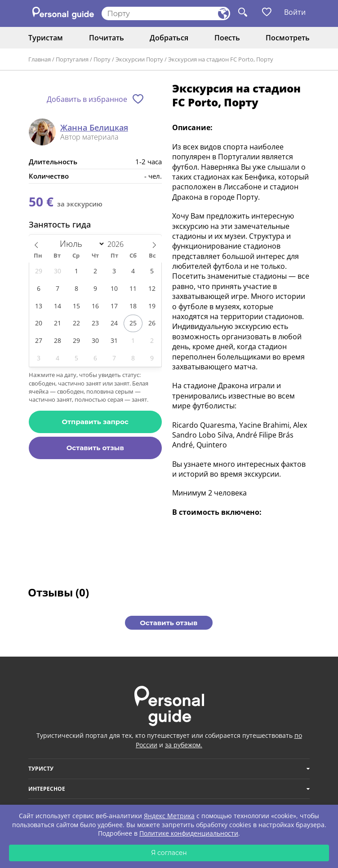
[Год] (120, 244)
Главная (40, 59)
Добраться (169, 38)
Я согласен (169, 853)
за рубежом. (184, 745)
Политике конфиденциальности (189, 833)
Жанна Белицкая (94, 128)
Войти (295, 12)
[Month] (81, 244)
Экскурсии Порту (139, 59)
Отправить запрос (95, 422)
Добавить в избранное (87, 99)
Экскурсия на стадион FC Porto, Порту (221, 59)
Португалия (72, 59)
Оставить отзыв (95, 448)
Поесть (227, 38)
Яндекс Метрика (169, 816)
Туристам (46, 38)
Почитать (107, 38)
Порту (102, 59)
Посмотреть (288, 38)
